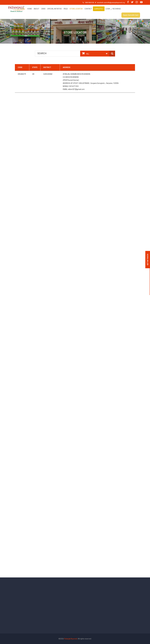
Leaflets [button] (99, 9)
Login (108, 9)
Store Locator (76, 9)
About (37, 9)
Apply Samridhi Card (131, 15)
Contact (88, 9)
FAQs (66, 9)
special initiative (55, 9)
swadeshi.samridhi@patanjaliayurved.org (111, 3)
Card (43, 9)
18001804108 (89, 3)
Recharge (117, 9)
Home (30, 9)
